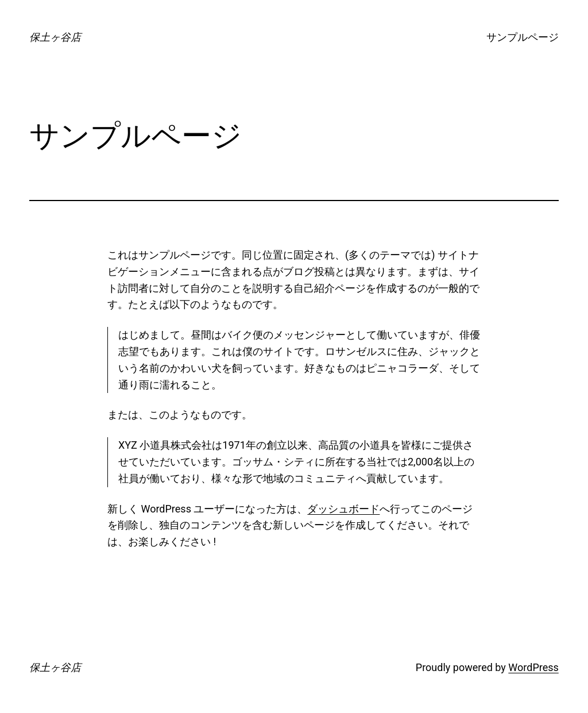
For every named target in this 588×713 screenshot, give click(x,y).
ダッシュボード (343, 509)
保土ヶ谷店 (55, 37)
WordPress (533, 667)
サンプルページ (523, 37)
